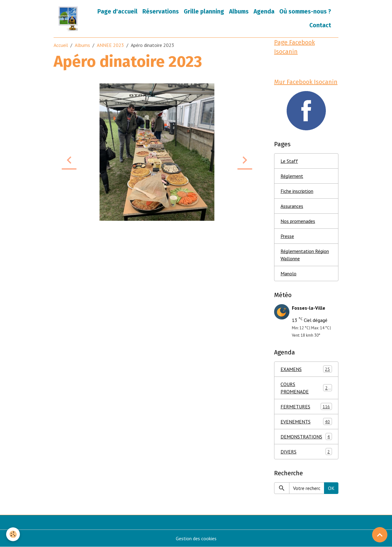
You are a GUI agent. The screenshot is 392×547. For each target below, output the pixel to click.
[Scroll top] (380, 535)
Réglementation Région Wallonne (305, 255)
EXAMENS (306, 369)
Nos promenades (298, 221)
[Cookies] (13, 534)
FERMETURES (306, 406)
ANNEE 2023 (110, 45)
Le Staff (289, 161)
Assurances (292, 206)
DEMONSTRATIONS (306, 436)
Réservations (161, 11)
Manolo (288, 273)
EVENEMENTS (306, 421)
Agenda (264, 11)
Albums (239, 11)
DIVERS (306, 451)
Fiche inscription (297, 191)
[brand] (69, 19)
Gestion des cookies (196, 538)
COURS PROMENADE (306, 388)
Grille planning (204, 11)
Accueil (61, 45)
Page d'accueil (117, 11)
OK (331, 488)
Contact (320, 25)
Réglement (292, 176)
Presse (287, 236)
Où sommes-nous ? (305, 11)
